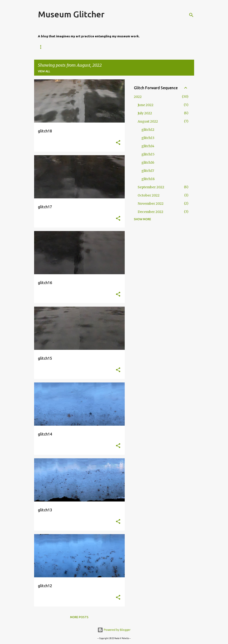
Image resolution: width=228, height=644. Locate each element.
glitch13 (148, 138)
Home (42, 47)
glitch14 (148, 146)
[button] (118, 143)
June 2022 (146, 105)
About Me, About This (75, 47)
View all (44, 71)
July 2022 (145, 113)
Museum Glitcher (71, 14)
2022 (138, 97)
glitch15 (148, 154)
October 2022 (149, 195)
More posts (79, 617)
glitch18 (148, 179)
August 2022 (148, 121)
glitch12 (148, 130)
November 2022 (151, 204)
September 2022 (151, 187)
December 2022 (150, 212)
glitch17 (148, 171)
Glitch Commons (116, 47)
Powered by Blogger (114, 630)
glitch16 (148, 162)
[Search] (191, 15)
